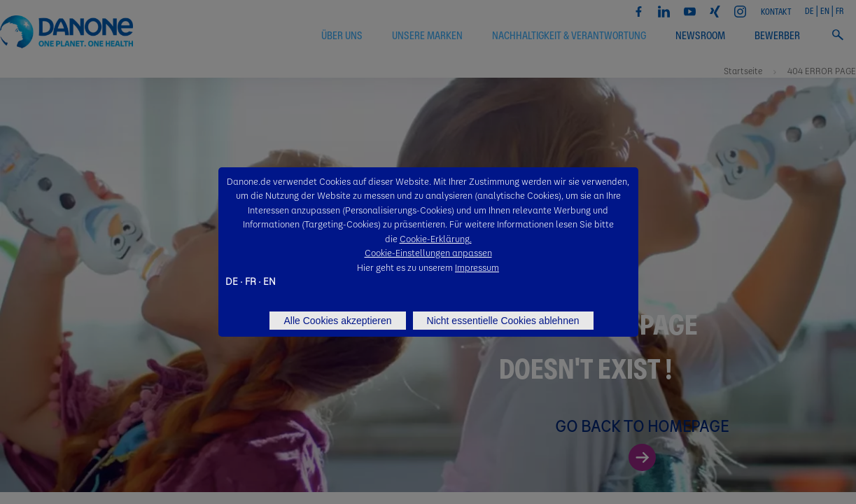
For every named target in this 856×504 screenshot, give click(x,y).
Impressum (477, 267)
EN (269, 281)
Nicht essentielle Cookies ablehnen (503, 321)
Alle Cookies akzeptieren (337, 321)
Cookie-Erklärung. (436, 238)
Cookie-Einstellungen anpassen (428, 252)
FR (251, 281)
